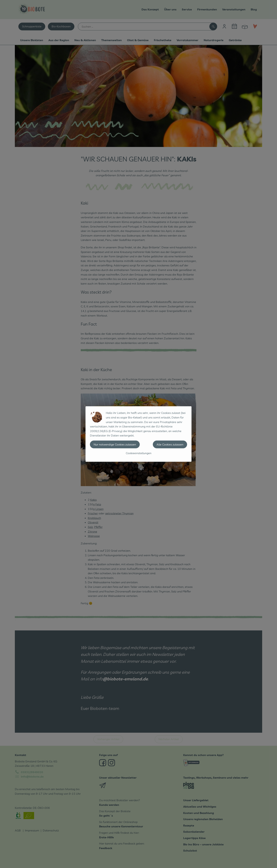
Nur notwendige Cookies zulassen (115, 444)
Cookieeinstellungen (139, 453)
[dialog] (138, 434)
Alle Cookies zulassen (170, 444)
